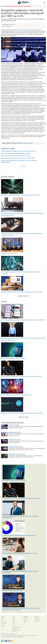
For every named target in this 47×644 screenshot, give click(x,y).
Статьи (14, 617)
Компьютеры (37, 618)
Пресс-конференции (16, 630)
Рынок (14, 619)
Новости (3, 617)
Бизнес (2, 621)
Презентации (15, 628)
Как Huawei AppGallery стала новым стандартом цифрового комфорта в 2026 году (23, 320)
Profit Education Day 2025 (15, 432)
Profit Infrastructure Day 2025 (16, 447)
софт (6, 622)
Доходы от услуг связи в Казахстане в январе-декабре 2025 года (19, 535)
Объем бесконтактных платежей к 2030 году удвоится (16, 153)
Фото (13, 626)
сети (39, 621)
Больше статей (23, 417)
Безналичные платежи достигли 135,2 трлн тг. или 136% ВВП (18, 158)
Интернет (3, 619)
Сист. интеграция (38, 619)
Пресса (3, 626)
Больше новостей (23, 296)
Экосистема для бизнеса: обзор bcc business (13, 358)
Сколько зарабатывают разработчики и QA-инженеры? (16, 395)
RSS (16, 634)
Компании (37, 617)
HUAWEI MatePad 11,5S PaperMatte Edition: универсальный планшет (20, 553)
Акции (25, 622)
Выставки (25, 618)
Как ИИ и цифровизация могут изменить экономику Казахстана (18, 151)
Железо (3, 622)
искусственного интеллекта (22, 31)
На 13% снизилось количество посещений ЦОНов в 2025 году (18, 6)
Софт (36, 622)
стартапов (15, 135)
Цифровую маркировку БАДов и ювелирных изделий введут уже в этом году (22, 292)
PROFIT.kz (21, 637)
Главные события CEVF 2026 (9, 254)
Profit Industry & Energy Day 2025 (17, 454)
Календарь (26, 617)
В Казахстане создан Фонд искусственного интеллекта (16, 156)
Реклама (7, 634)
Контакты (12, 634)
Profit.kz (13, 25)
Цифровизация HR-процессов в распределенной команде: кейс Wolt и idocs (22, 413)
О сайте (3, 634)
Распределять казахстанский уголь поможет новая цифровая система (20, 195)
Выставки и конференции (17, 627)
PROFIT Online (13, 636)
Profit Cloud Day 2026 (14, 425)
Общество (8, 26)
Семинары (25, 619)
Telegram (30, 143)
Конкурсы (25, 621)
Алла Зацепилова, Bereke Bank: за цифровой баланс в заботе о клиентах (21, 376)
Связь (2, 618)
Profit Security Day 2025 (14, 440)
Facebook (24, 143)
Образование (4, 624)
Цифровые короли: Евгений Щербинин (13, 590)
